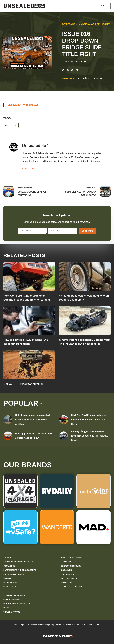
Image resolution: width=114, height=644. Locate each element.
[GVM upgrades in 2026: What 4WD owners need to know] (8, 436)
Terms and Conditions (72, 587)
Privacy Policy (68, 583)
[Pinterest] (67, 70)
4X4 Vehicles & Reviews (15, 596)
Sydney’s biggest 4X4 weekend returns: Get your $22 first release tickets (90, 436)
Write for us (10, 587)
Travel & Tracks (12, 612)
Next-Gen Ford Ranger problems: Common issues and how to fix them (89, 420)
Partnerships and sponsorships (20, 570)
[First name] (32, 231)
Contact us (9, 566)
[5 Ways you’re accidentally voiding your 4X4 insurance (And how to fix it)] (85, 321)
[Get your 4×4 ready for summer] (29, 365)
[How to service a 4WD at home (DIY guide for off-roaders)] (29, 321)
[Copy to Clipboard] (76, 70)
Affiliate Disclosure (71, 558)
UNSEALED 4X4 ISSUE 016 (23, 105)
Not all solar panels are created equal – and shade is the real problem (33, 420)
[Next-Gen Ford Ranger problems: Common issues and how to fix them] (29, 277)
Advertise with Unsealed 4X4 (18, 562)
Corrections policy (71, 566)
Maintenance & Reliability (94, 24)
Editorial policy (69, 574)
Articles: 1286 (28, 169)
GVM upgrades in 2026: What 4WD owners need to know (34, 436)
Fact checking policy (72, 578)
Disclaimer (66, 570)
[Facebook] (63, 70)
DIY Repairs (68, 24)
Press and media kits (14, 574)
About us (8, 558)
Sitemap (7, 578)
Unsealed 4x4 (68, 79)
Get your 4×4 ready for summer (23, 384)
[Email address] (63, 231)
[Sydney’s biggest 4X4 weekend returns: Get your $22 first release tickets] (64, 436)
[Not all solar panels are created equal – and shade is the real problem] (8, 420)
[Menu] (104, 6)
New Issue (11, 126)
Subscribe (87, 231)
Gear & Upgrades (12, 600)
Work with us (10, 583)
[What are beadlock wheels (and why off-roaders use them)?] (85, 277)
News (6, 608)
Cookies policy (68, 562)
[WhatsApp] (72, 70)
